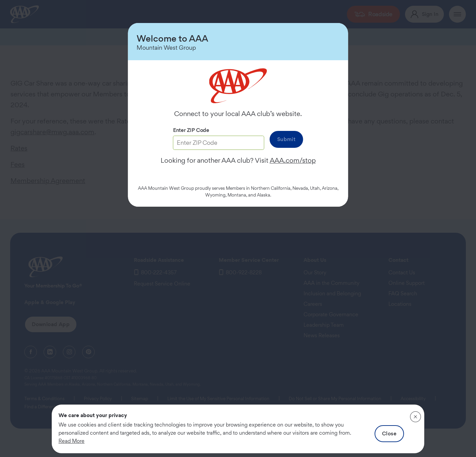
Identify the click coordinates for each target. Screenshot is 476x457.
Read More (72, 441)
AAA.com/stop (293, 160)
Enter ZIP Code (191, 130)
